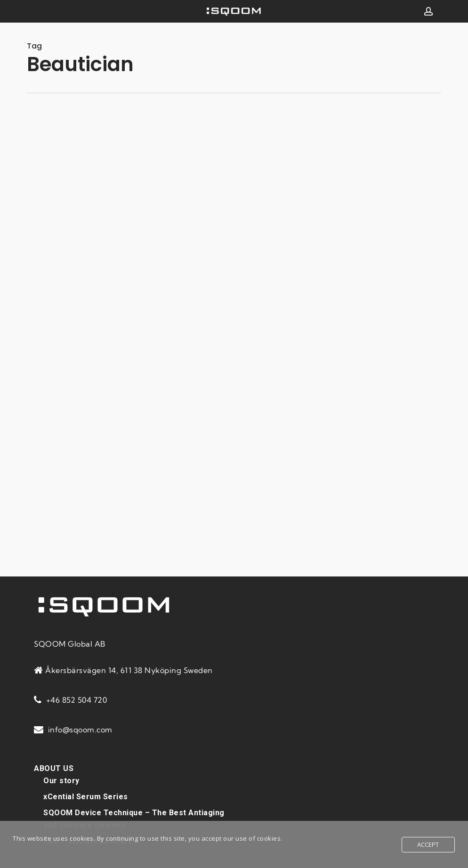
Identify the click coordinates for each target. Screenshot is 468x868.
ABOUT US (54, 768)
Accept (428, 844)
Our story (61, 781)
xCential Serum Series (86, 797)
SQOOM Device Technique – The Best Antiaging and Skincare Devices (134, 819)
